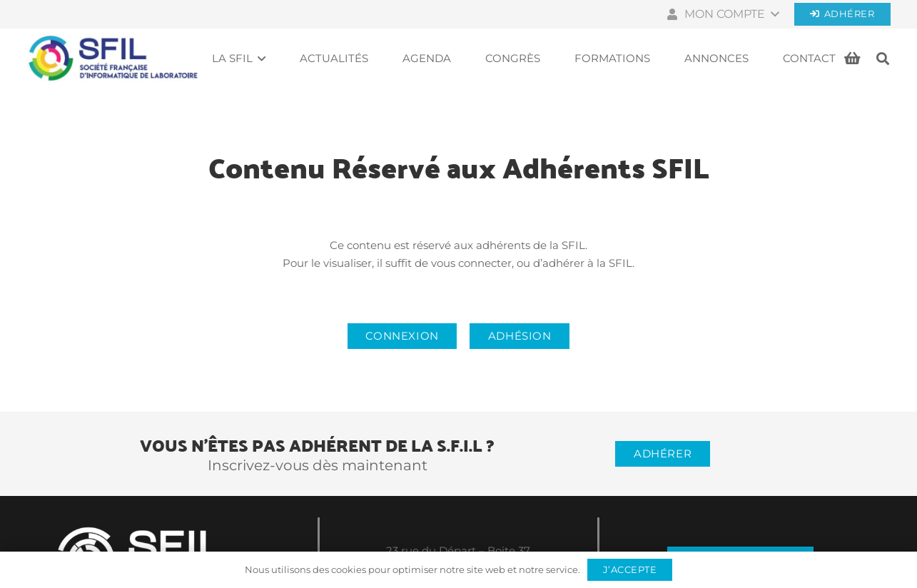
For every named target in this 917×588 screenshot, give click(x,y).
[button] (722, 14)
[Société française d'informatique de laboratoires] (113, 59)
